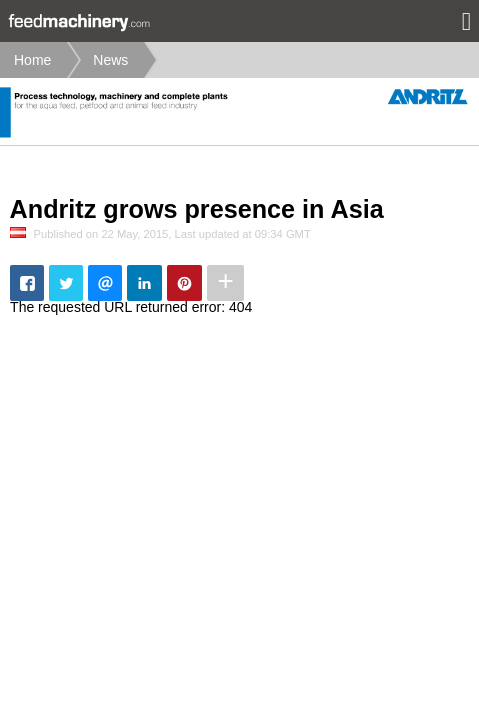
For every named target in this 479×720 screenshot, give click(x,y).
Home (32, 60)
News (110, 60)
